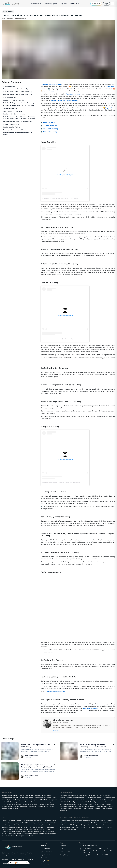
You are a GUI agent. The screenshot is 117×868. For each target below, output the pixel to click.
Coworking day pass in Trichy (16, 834)
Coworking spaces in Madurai (69, 806)
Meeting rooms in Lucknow (46, 806)
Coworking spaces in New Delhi (75, 798)
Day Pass (64, 4)
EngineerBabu (110, 108)
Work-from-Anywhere (90, 708)
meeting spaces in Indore (55, 91)
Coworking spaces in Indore (51, 84)
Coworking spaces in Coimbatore (100, 802)
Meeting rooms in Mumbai (44, 795)
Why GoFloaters (45, 849)
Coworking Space (51, 4)
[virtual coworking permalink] (40, 139)
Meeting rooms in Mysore (46, 804)
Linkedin (20, 859)
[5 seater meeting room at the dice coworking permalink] (40, 399)
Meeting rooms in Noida (27, 798)
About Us (43, 846)
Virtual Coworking (49, 123)
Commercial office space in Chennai (94, 821)
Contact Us (63, 846)
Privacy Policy (64, 855)
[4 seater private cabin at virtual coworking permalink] (40, 246)
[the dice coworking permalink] (40, 280)
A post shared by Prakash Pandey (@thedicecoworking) (58, 339)
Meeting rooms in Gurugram (43, 798)
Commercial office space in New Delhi (86, 823)
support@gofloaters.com (90, 846)
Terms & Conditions (66, 852)
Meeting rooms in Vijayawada (11, 808)
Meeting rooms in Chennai (27, 795)
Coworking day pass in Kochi (42, 829)
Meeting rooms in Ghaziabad (38, 800)
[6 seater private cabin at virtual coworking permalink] (40, 261)
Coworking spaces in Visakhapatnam (71, 808)
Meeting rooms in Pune (22, 800)
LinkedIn (56, 730)
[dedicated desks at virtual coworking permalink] (40, 224)
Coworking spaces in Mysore (87, 806)
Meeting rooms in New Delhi (10, 798)
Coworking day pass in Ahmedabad (34, 827)
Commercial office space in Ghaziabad (92, 827)
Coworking (8, 12)
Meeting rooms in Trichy (9, 806)
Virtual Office (75, 4)
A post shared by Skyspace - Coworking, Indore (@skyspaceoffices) (61, 483)
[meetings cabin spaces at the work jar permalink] (40, 674)
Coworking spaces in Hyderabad (77, 800)
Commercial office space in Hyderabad (100, 825)
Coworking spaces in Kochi (85, 804)
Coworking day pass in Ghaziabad (12, 827)
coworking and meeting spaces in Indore (65, 100)
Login (106, 4)
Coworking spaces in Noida (94, 798)
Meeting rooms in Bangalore (10, 795)
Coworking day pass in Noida (38, 823)
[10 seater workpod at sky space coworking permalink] (40, 550)
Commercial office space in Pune (70, 827)
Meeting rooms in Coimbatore (21, 802)
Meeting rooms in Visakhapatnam (27, 806)
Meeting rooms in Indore (38, 802)
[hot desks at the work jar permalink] (40, 657)
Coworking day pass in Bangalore (12, 821)
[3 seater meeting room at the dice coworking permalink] (40, 382)
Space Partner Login (46, 852)
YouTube (30, 859)
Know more (20, 863)
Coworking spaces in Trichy (105, 806)
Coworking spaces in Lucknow (92, 808)
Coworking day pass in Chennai (32, 821)
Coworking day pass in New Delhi (18, 823)
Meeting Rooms (36, 4)
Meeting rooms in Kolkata (14, 804)
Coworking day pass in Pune (44, 825)
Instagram (13, 859)
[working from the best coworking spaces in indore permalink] (40, 697)
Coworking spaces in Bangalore (69, 795)
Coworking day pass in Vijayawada (26, 836)
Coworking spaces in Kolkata (103, 804)
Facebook (5, 859)
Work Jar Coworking (50, 132)
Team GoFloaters (7, 19)
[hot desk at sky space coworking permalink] (40, 514)
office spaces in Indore (73, 94)
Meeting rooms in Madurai (30, 804)
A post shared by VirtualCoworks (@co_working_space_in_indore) (61, 198)
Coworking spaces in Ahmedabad (79, 802)
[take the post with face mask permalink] (40, 489)
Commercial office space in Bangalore (71, 821)
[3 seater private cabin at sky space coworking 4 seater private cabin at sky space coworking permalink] (40, 531)
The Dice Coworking (50, 126)
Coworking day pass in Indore (23, 829)
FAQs (61, 849)
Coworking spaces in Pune (95, 800)
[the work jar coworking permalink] (40, 569)
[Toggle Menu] (112, 4)
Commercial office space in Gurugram (76, 825)
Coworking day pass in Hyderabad (24, 825)
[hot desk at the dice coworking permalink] (40, 365)
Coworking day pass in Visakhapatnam (38, 834)
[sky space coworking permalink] (40, 424)
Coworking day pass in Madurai (31, 831)
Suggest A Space (46, 855)
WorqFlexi (45, 861)
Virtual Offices (45, 858)
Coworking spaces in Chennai (88, 795)
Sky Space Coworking (50, 129)
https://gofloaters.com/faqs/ (56, 692)
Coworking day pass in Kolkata (11, 831)
